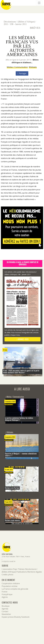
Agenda (5, 609)
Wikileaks (33, 67)
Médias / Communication (17, 67)
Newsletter (6, 614)
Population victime (10, 586)
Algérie (5, 597)
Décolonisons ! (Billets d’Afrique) (19, 22)
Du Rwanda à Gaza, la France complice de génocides (23, 263)
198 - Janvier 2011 (18, 24)
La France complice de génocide (15, 589)
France (5, 592)
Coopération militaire (11, 583)
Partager (22, 73)
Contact (5, 611)
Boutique (6, 606)
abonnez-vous (23, 339)
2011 (6, 24)
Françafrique (7, 594)
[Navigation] (39, 3)
